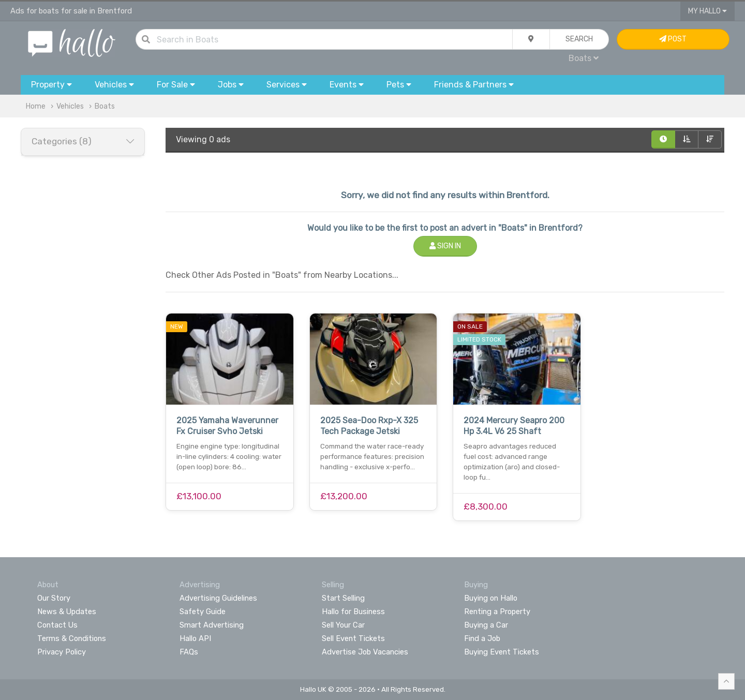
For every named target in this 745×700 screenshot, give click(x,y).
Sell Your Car (343, 625)
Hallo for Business (353, 612)
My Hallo (707, 11)
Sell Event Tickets (353, 638)
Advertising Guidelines (218, 598)
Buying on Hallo (491, 598)
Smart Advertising (212, 625)
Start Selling (343, 598)
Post (673, 39)
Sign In (445, 246)
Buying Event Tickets (502, 652)
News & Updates (67, 612)
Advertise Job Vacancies (365, 652)
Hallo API (195, 638)
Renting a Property (497, 612)
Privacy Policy (62, 652)
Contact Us (57, 625)
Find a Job (482, 638)
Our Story (54, 598)
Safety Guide (203, 612)
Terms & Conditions (72, 638)
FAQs (189, 652)
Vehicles (70, 106)
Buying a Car (486, 625)
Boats (584, 58)
